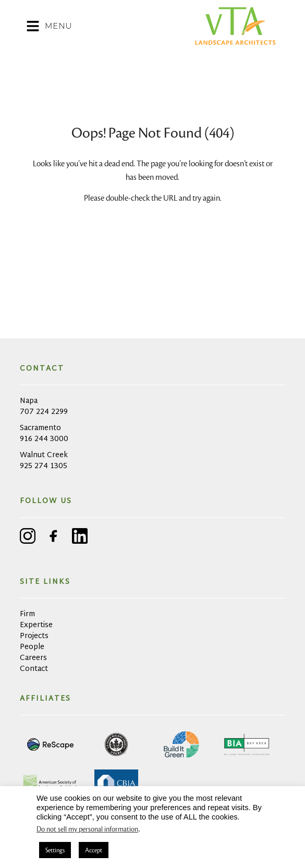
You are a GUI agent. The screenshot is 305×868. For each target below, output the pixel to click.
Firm (27, 614)
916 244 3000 (44, 439)
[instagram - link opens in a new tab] (28, 538)
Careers (33, 658)
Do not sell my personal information (87, 829)
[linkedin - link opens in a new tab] (80, 538)
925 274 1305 (44, 466)
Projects (34, 636)
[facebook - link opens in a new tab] (54, 538)
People (32, 647)
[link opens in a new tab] (51, 744)
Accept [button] (94, 850)
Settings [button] (55, 850)
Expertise (36, 625)
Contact (34, 669)
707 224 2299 (44, 412)
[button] (109, 26)
